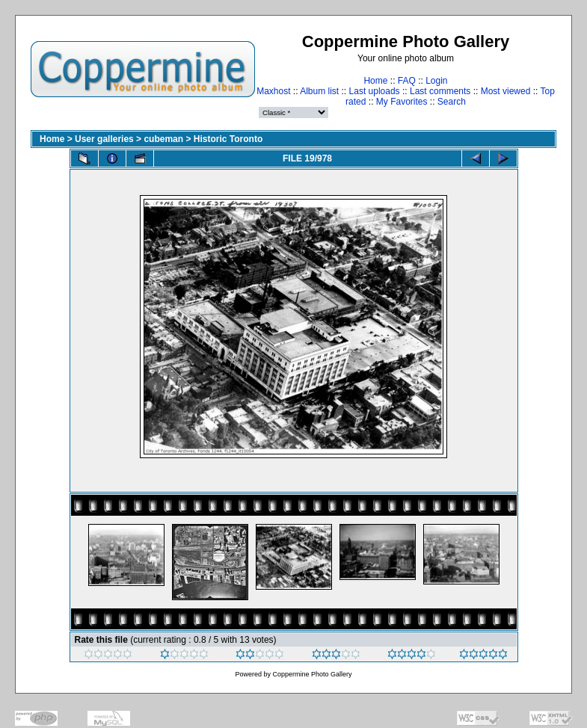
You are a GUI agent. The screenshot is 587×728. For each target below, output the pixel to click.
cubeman (163, 139)
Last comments (440, 91)
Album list (319, 91)
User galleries (104, 139)
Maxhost (273, 91)
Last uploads (375, 91)
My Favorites (402, 102)
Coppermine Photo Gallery (312, 674)
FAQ (407, 81)
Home (375, 81)
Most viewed (506, 91)
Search (452, 102)
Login (436, 81)
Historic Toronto (228, 139)
